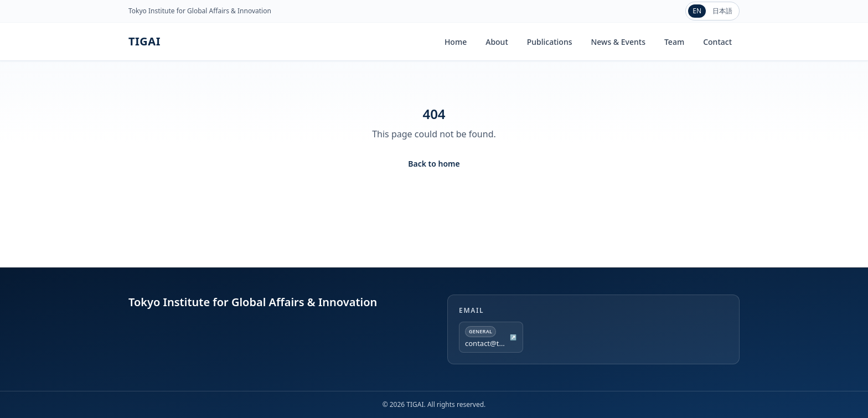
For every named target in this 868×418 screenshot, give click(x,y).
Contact (717, 42)
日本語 (722, 11)
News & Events (618, 42)
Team (674, 42)
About (497, 42)
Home (456, 42)
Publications (550, 42)
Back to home (434, 164)
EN (697, 11)
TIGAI (144, 41)
